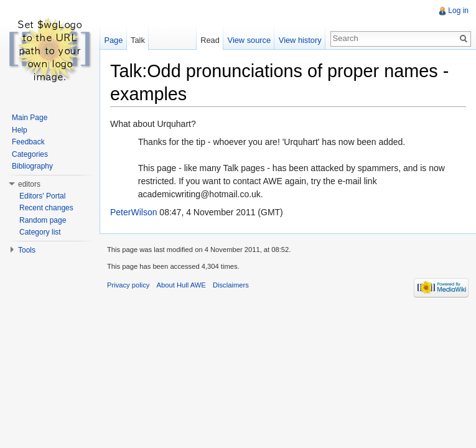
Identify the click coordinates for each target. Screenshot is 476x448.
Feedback (28, 142)
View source (249, 40)
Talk (138, 40)
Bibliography (32, 166)
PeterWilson (133, 212)
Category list (40, 232)
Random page (43, 220)
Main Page (30, 118)
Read (210, 40)
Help (20, 130)
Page (113, 40)
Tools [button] (27, 250)
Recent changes (46, 208)
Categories (30, 154)
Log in (458, 11)
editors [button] (29, 184)
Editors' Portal (42, 196)
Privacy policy (128, 285)
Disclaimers (231, 285)
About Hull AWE (181, 285)
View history (300, 40)
